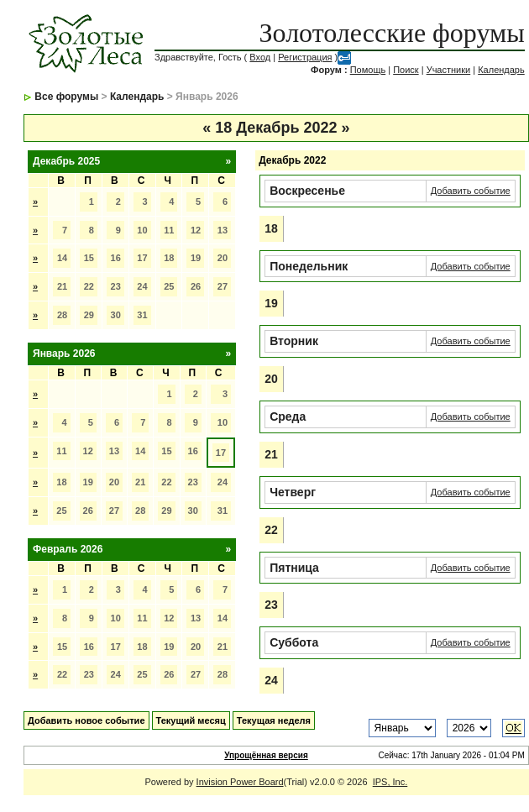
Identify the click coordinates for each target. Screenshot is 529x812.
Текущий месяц (191, 720)
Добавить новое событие (86, 720)
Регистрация (305, 57)
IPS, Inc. (390, 782)
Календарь (501, 70)
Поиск (406, 70)
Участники (449, 70)
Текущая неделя (274, 720)
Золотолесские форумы (392, 33)
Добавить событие (471, 191)
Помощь (368, 70)
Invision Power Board (240, 782)
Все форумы (66, 97)
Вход (260, 57)
